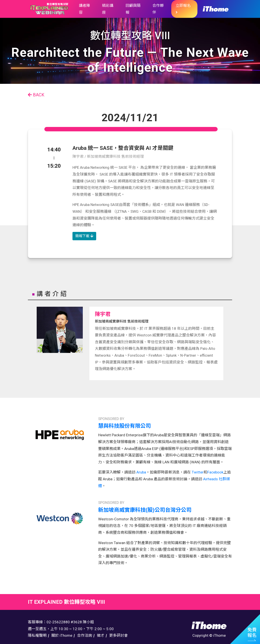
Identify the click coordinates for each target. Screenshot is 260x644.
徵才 (101, 635)
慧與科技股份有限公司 (125, 426)
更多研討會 (118, 635)
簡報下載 (84, 236)
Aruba (141, 472)
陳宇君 (103, 314)
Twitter (197, 472)
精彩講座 (108, 9)
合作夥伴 (158, 9)
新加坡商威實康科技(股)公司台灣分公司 (145, 510)
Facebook (215, 472)
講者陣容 (84, 9)
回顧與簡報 (133, 9)
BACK (36, 95)
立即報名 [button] (183, 9)
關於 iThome (62, 635)
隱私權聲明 (37, 635)
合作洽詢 (85, 635)
